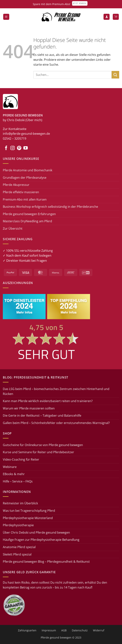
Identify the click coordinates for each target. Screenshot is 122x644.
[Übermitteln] (115, 75)
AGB (64, 630)
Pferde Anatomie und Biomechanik (28, 170)
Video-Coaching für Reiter (21, 459)
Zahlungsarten (27, 630)
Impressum (49, 630)
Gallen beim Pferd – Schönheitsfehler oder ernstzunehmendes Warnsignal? (56, 423)
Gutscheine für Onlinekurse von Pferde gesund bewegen (43, 445)
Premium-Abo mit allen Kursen (25, 199)
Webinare (10, 467)
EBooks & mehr (14, 474)
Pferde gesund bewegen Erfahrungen (29, 214)
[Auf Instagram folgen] (13, 148)
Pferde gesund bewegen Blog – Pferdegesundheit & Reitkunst (46, 562)
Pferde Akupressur (16, 185)
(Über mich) (34, 120)
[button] (6, 17)
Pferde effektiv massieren (21, 192)
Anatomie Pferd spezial (19, 547)
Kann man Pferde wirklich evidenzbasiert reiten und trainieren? (48, 401)
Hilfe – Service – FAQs (18, 481)
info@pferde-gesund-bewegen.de (26, 134)
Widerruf (99, 630)
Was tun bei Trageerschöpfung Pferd (29, 511)
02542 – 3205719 (15, 138)
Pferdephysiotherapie (18, 525)
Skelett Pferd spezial (17, 554)
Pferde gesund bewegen (56, 637)
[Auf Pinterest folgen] (19, 148)
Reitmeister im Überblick (20, 503)
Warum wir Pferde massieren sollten (29, 408)
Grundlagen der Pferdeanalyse (25, 178)
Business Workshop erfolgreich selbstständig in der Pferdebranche (50, 207)
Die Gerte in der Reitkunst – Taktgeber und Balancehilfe (42, 415)
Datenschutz (80, 630)
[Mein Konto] (107, 17)
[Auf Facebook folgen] (6, 148)
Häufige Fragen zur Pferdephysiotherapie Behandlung (41, 540)
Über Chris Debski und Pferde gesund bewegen (36, 532)
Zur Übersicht (13, 229)
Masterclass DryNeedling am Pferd (27, 221)
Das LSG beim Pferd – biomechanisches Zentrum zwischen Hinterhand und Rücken (56, 391)
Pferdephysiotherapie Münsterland (28, 518)
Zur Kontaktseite (15, 129)
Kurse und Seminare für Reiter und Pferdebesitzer (38, 452)
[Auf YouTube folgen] (26, 148)
